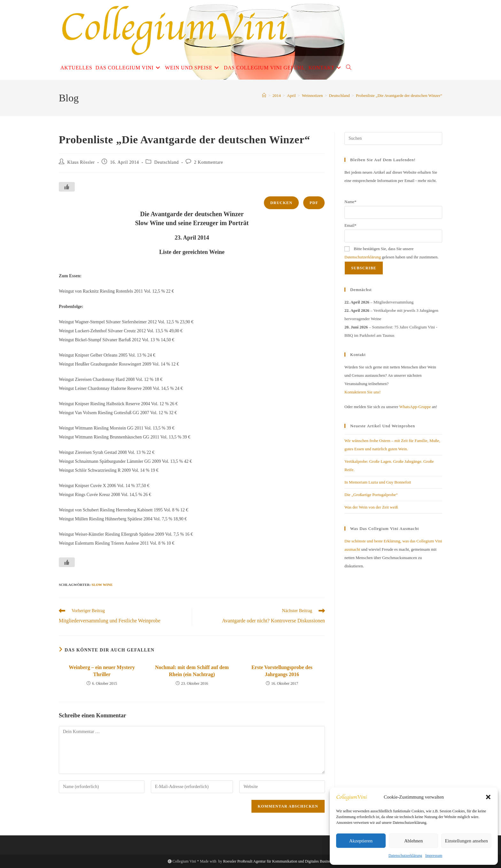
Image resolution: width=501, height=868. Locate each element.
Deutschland (167, 162)
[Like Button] (67, 187)
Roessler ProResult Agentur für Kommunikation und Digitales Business (278, 861)
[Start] (264, 95)
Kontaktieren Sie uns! (362, 392)
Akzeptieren (361, 841)
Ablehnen (413, 841)
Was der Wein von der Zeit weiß (371, 507)
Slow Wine (102, 585)
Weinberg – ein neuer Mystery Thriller (102, 671)
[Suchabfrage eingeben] (393, 138)
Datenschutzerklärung (405, 856)
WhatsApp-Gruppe (415, 407)
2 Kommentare (208, 162)
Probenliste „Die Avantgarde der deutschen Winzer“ (399, 95)
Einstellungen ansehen (466, 841)
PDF (314, 203)
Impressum (434, 856)
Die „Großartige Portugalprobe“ (371, 495)
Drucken (281, 203)
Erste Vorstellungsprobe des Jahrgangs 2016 (282, 671)
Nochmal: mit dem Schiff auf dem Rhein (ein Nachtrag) (192, 671)
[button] (488, 797)
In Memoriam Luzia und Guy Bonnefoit (378, 482)
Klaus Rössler (81, 162)
